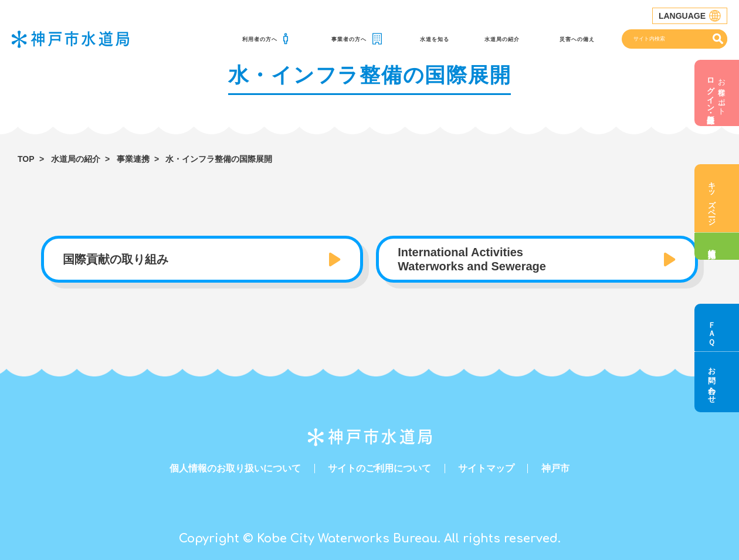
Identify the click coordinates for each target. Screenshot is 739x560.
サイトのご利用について (379, 468)
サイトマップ (486, 468)
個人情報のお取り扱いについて (235, 468)
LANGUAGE (690, 16)
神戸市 (555, 468)
